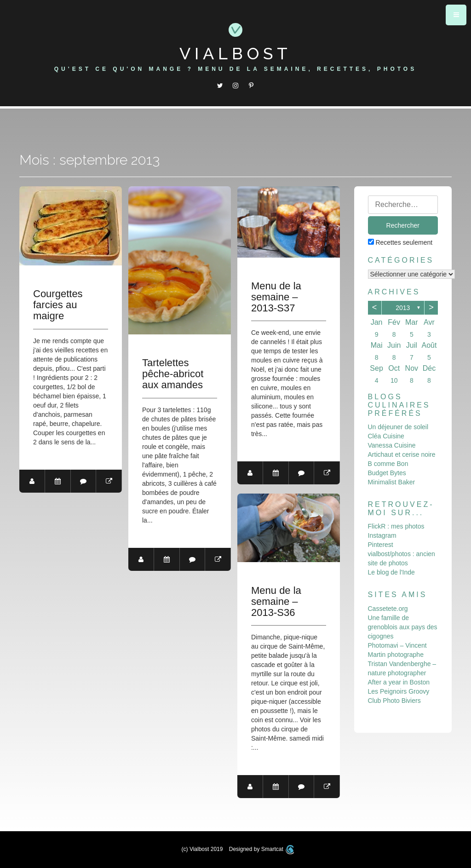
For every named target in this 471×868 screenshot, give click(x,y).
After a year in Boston (399, 682)
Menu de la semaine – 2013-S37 (277, 297)
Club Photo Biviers (394, 701)
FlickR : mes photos (396, 526)
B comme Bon (388, 464)
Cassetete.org (388, 609)
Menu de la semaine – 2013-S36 (277, 602)
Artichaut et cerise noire (402, 454)
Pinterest (381, 545)
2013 (403, 308)
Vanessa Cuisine (392, 445)
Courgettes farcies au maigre (58, 305)
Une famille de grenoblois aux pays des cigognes (403, 627)
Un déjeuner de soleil (398, 427)
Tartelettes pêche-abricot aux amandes (173, 374)
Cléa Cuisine (386, 436)
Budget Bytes (387, 473)
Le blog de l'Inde (391, 572)
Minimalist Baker (392, 482)
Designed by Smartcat (262, 849)
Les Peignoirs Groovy (399, 691)
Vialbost (235, 53)
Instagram (382, 535)
